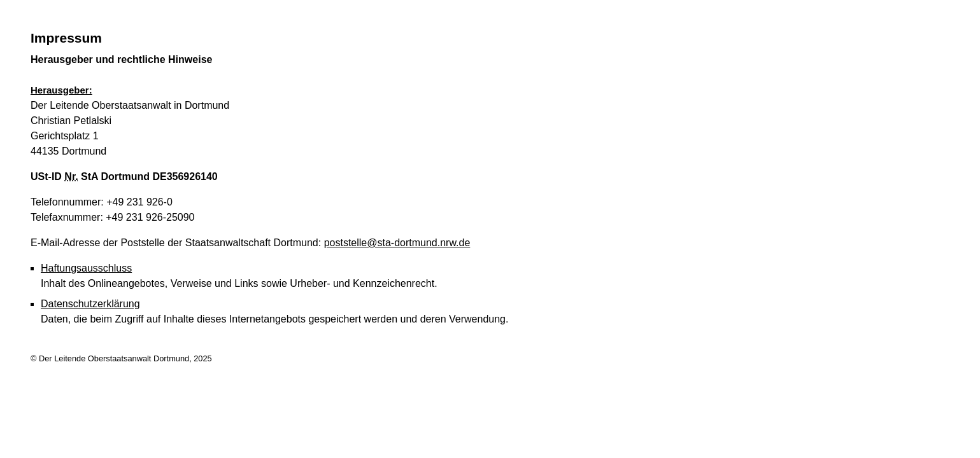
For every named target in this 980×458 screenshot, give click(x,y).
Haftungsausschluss (86, 268)
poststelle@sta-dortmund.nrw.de (397, 243)
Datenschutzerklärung (90, 304)
